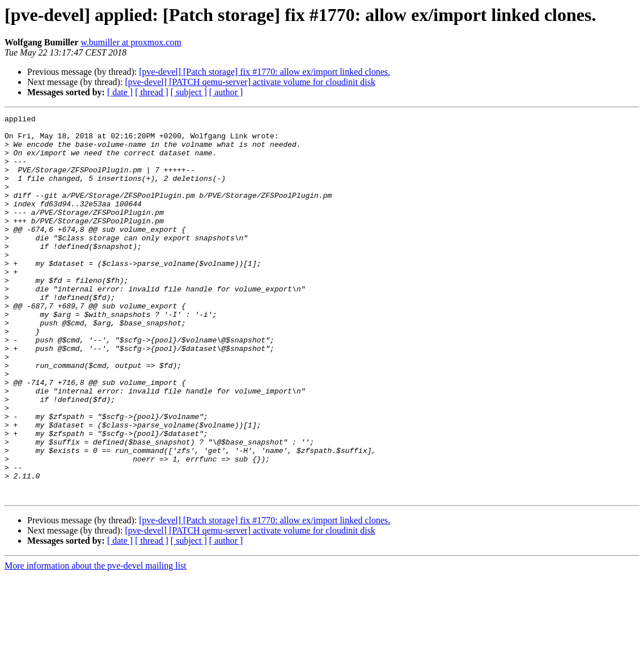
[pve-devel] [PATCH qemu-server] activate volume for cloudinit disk (250, 82)
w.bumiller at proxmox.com (131, 42)
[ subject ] (189, 92)
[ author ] (226, 92)
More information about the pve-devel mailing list (96, 642)
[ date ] (120, 92)
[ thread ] (152, 92)
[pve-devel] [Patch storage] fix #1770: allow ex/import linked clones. (264, 72)
